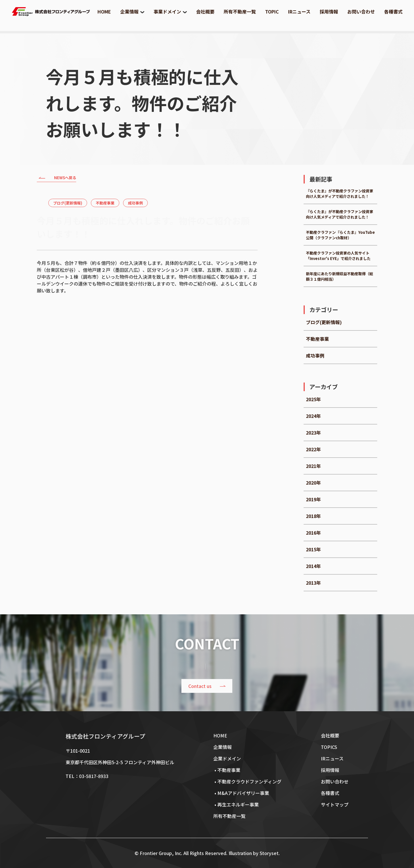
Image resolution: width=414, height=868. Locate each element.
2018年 (313, 516)
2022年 (313, 449)
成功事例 (135, 203)
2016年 (313, 533)
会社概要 (205, 12)
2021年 (313, 466)
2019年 (313, 499)
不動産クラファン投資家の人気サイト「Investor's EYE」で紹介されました (338, 256)
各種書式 (393, 12)
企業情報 (129, 12)
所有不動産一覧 (240, 12)
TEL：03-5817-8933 (87, 776)
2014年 (313, 566)
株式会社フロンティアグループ (105, 736)
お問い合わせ (361, 12)
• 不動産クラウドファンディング (247, 781)
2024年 (313, 416)
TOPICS (329, 747)
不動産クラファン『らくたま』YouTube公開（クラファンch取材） (340, 235)
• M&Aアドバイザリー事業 (241, 793)
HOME (104, 12)
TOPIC (272, 12)
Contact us (200, 686)
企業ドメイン (227, 758)
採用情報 (329, 12)
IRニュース (299, 12)
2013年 (313, 583)
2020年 (313, 483)
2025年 (313, 399)
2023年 (313, 433)
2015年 (313, 549)
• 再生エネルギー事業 (236, 804)
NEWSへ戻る (56, 178)
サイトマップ (335, 804)
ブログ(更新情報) (68, 203)
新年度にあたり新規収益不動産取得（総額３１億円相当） (340, 276)
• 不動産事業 (227, 770)
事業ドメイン (167, 12)
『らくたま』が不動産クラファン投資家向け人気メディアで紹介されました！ (340, 194)
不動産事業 (105, 203)
